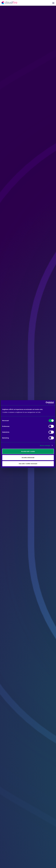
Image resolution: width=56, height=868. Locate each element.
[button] (53, 3)
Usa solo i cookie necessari (28, 464)
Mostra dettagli (45, 446)
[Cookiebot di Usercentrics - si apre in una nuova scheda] (46, 403)
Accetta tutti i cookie (28, 451)
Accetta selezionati (28, 458)
